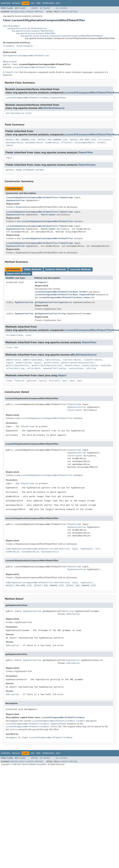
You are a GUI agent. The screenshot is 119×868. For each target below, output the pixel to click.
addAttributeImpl (33, 360)
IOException (73, 614)
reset (29, 335)
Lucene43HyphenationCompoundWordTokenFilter (32, 197)
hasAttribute (72, 365)
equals (38, 363)
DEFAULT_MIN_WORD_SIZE (83, 140)
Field (22, 12)
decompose (40, 282)
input (9, 158)
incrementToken (14, 335)
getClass (32, 381)
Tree (38, 3)
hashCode (106, 365)
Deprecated (48, 3)
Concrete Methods (81, 269)
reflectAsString (15, 368)
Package (16, 3)
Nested (14, 12)
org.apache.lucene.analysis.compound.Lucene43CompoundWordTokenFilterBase (62, 36)
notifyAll (54, 381)
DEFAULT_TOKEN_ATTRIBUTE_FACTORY (25, 170)
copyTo (9, 363)
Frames (35, 8)
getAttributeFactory (17, 365)
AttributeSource (54, 108)
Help (58, 3)
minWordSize (52, 143)
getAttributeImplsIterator (47, 365)
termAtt (101, 143)
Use (32, 3)
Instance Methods (56, 269)
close (9, 347)
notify (43, 381)
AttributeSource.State (19, 113)
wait (65, 381)
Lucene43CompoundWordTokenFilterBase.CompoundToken (36, 98)
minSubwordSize (34, 143)
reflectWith (33, 368)
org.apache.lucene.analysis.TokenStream (33, 31)
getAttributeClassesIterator (78, 363)
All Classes (61, 8)
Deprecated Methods (18, 273)
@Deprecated (10, 62)
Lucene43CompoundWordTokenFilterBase (34, 67)
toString (91, 368)
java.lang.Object (11, 26)
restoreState (76, 368)
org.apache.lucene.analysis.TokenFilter (36, 33)
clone (9, 381)
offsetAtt (67, 143)
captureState (53, 360)
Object (62, 375)
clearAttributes (72, 360)
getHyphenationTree (46, 302)
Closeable (8, 46)
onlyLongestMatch (85, 143)
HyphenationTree (15, 200)
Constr (30, 12)
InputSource (65, 302)
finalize (19, 381)
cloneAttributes (93, 360)
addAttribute (13, 360)
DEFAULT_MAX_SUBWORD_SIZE (20, 140)
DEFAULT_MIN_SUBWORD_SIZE (53, 140)
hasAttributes (90, 365)
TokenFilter (86, 153)
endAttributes (24, 363)
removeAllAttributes (54, 368)
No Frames (45, 8)
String (62, 314)
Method (39, 12)
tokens (9, 145)
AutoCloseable (25, 46)
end (16, 347)
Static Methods (33, 269)
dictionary (104, 140)
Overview (6, 3)
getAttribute (51, 363)
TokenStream (87, 165)
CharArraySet (48, 215)
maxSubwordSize (14, 143)
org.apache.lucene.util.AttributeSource (27, 28)
